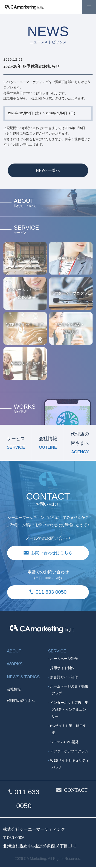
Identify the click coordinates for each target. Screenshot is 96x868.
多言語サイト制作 (64, 678)
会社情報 (14, 690)
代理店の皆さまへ (21, 701)
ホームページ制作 (64, 659)
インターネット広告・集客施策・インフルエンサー (69, 710)
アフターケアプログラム (69, 752)
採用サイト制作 (62, 669)
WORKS (15, 665)
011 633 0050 (27, 799)
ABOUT (14, 652)
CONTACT (76, 791)
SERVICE (57, 652)
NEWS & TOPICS (23, 678)
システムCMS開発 (64, 743)
